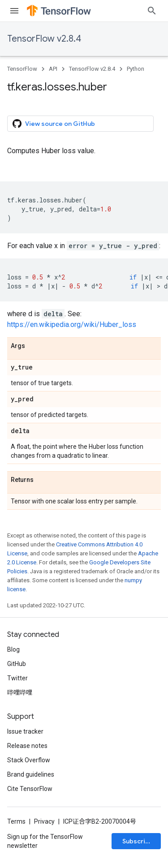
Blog (13, 649)
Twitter (17, 678)
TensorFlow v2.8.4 (44, 39)
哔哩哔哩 (20, 692)
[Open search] (152, 11)
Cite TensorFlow (30, 789)
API (53, 69)
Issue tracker (25, 731)
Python (136, 69)
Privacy (44, 821)
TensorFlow (22, 69)
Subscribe (138, 841)
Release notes (27, 746)
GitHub (17, 664)
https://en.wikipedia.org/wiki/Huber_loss (72, 324)
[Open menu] (14, 11)
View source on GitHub (54, 124)
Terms (16, 821)
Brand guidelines (31, 774)
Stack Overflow (29, 760)
